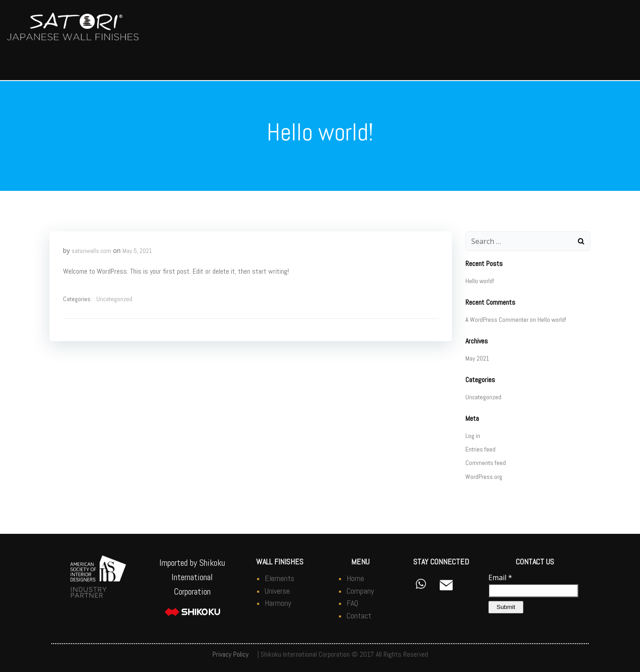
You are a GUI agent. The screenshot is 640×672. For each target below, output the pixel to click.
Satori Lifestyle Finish (197, 59)
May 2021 (477, 358)
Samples (420, 59)
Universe (277, 591)
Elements (279, 578)
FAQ (526, 59)
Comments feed (486, 463)
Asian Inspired (376, 59)
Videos (552, 59)
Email (500, 577)
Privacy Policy (230, 654)
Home (50, 59)
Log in (473, 436)
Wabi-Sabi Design (129, 59)
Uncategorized (114, 299)
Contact (586, 59)
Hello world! (480, 281)
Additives (458, 59)
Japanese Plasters (272, 59)
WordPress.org (484, 477)
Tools (496, 59)
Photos (329, 59)
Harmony (278, 603)
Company (81, 59)
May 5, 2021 (137, 251)
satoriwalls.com (91, 251)
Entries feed (480, 449)
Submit (506, 607)
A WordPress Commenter (497, 320)
